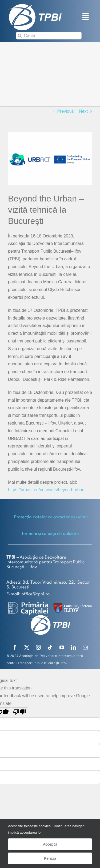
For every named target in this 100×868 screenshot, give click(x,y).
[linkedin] (74, 647)
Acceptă (50, 844)
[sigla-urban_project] (50, 159)
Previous (65, 111)
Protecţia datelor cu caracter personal (51, 517)
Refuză (50, 858)
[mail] (85, 647)
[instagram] (38, 647)
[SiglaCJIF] (72, 605)
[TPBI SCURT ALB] (35, 6)
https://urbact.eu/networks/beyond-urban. (47, 490)
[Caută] (49, 36)
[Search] (20, 36)
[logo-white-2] (28, 604)
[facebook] (15, 647)
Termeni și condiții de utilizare (50, 534)
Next (83, 111)
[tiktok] (50, 647)
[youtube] (62, 647)
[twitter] (27, 647)
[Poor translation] (19, 712)
